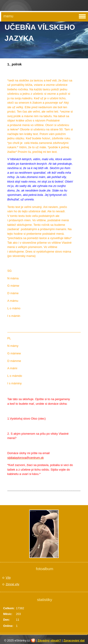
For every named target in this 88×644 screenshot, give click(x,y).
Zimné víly (12, 584)
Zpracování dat (74, 640)
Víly (8, 578)
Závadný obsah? (49, 640)
